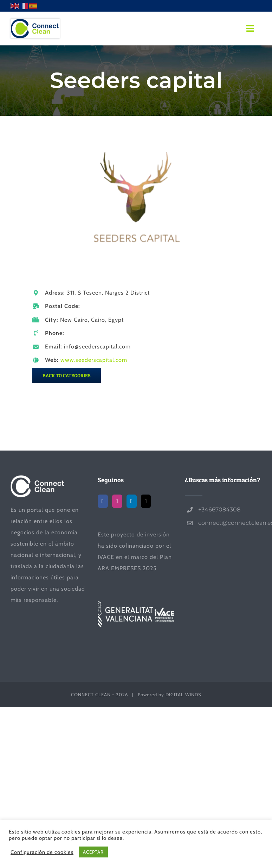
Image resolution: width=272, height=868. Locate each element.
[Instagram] (117, 501)
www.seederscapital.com (94, 360)
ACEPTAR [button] (93, 852)
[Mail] (146, 501)
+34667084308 (219, 510)
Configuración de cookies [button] (42, 852)
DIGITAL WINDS (183, 694)
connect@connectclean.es (230, 523)
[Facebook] (103, 501)
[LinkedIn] (132, 501)
